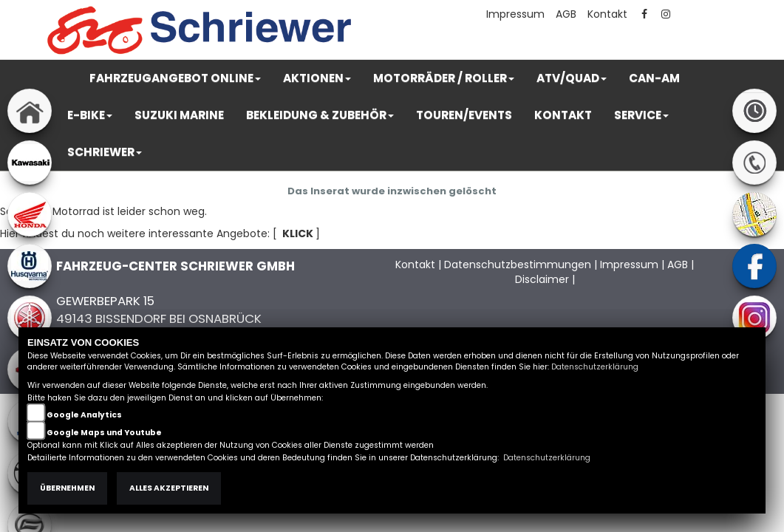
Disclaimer (542, 279)
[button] (175, 78)
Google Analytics (84, 415)
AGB (566, 14)
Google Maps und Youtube (104, 433)
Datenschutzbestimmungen (518, 265)
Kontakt (607, 14)
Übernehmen (67, 488)
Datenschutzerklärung (595, 367)
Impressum (515, 14)
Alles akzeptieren (169, 488)
